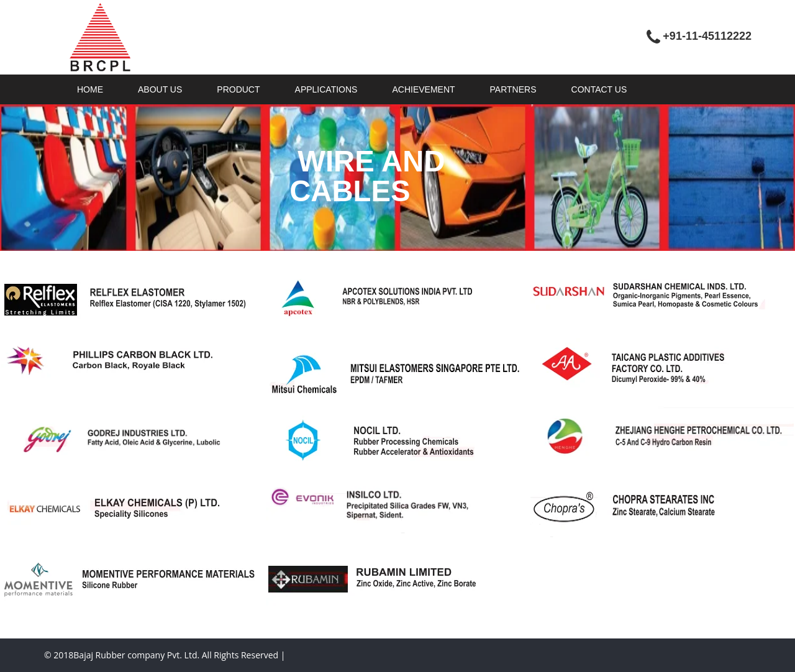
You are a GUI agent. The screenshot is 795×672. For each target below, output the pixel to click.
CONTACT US (599, 89)
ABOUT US (160, 89)
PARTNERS (513, 89)
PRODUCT (238, 89)
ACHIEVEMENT (423, 89)
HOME (90, 89)
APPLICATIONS (326, 89)
